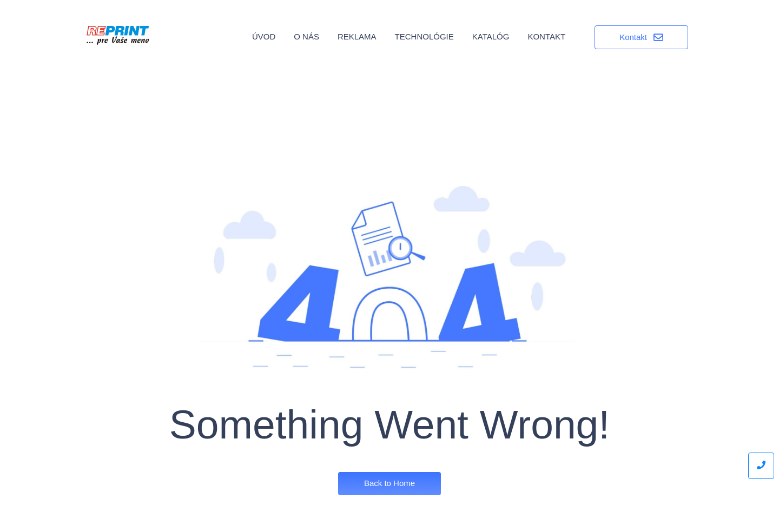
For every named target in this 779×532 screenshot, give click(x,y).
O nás (306, 36)
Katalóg (491, 36)
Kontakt (546, 36)
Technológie (424, 36)
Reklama (357, 36)
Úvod (264, 36)
